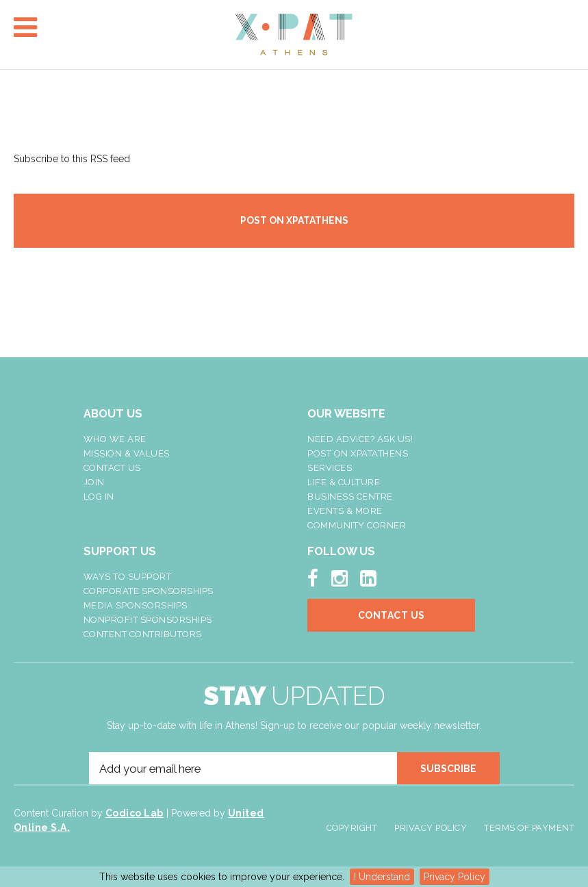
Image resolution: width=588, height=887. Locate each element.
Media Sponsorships (136, 605)
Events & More (345, 511)
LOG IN (99, 497)
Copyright (352, 828)
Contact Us (112, 468)
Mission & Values (127, 453)
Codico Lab (135, 813)
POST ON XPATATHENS (294, 220)
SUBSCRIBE (448, 769)
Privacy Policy (455, 877)
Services (330, 468)
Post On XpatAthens (358, 453)
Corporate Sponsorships (149, 591)
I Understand (382, 877)
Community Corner (357, 525)
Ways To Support (128, 577)
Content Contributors (143, 634)
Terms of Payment (529, 828)
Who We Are (115, 439)
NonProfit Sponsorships (148, 620)
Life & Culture (344, 482)
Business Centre (350, 497)
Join (94, 482)
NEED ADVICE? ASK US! (360, 439)
